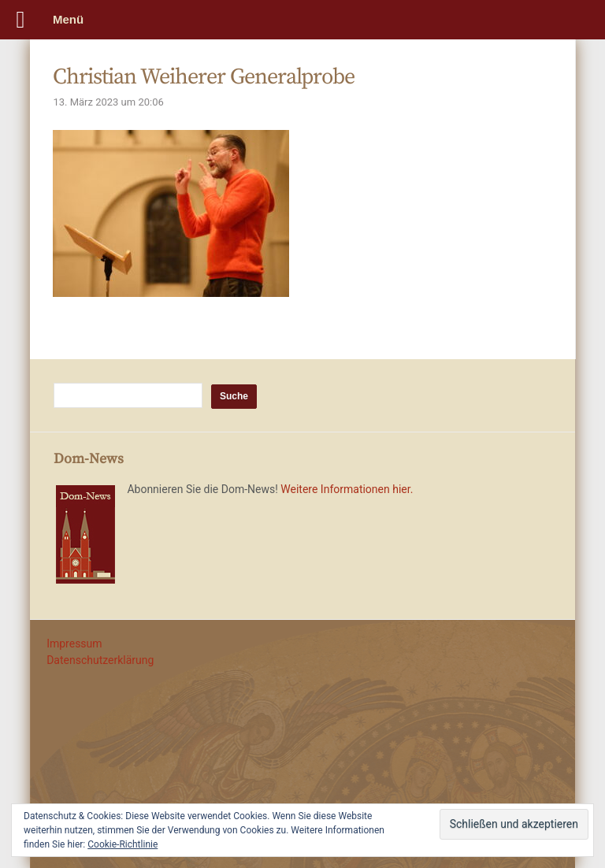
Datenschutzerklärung (100, 660)
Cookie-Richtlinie (122, 844)
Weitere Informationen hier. (347, 489)
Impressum (74, 644)
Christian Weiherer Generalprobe (204, 77)
